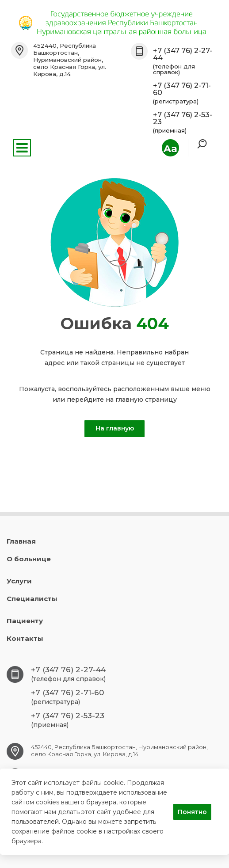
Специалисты (32, 599)
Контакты (25, 638)
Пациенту (25, 621)
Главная (21, 541)
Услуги (19, 581)
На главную (115, 428)
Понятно (192, 812)
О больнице (29, 559)
